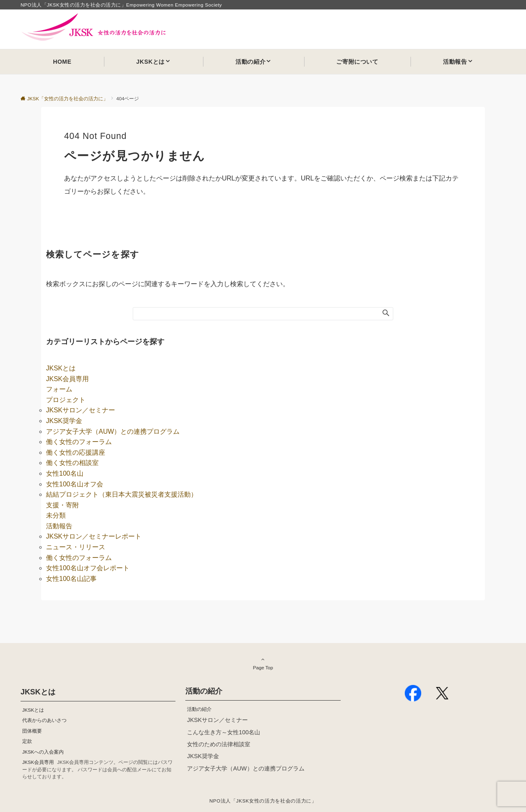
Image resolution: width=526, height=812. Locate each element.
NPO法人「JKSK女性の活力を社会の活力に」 (263, 801)
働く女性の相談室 (72, 463)
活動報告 (59, 526)
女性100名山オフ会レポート (88, 568)
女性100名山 (65, 473)
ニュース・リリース (76, 547)
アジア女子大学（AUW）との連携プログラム (113, 431)
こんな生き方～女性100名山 (224, 732)
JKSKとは (61, 368)
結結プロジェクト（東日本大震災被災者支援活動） (122, 494)
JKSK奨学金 (64, 421)
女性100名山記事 (71, 579)
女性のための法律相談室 (219, 744)
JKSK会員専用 (67, 379)
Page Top (263, 663)
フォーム (59, 389)
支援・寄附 (62, 505)
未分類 (56, 515)
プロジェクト (66, 400)
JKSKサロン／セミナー (81, 410)
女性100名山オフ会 (75, 484)
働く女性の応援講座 (76, 452)
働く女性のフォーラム (79, 442)
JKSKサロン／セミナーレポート (94, 536)
